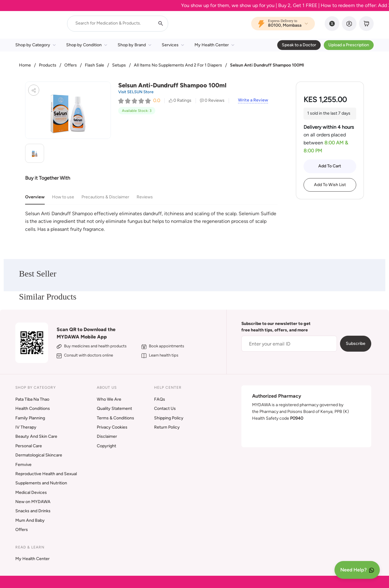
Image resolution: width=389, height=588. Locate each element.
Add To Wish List (330, 185)
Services (173, 45)
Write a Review (253, 100)
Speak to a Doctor (299, 45)
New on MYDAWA (33, 502)
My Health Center (214, 45)
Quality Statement (114, 409)
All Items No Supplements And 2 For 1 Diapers (178, 65)
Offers (71, 65)
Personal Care (29, 446)
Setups (119, 65)
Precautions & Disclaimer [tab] (105, 197)
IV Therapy (26, 427)
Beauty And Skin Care (36, 436)
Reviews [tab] (145, 197)
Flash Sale (94, 65)
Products (48, 65)
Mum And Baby (30, 520)
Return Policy (167, 427)
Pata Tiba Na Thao (32, 399)
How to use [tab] (63, 197)
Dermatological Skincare (39, 455)
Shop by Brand (134, 45)
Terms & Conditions (115, 418)
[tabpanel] (151, 221)
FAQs (160, 399)
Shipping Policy (169, 418)
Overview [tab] (35, 197)
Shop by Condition (87, 45)
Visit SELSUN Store (136, 92)
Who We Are (109, 399)
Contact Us (165, 409)
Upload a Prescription (349, 45)
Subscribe (356, 344)
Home (25, 65)
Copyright (106, 446)
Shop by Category (36, 45)
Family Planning (30, 418)
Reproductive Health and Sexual (46, 474)
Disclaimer (107, 436)
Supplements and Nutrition (41, 483)
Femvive (23, 465)
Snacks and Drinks (33, 511)
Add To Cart (330, 166)
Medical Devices (31, 493)
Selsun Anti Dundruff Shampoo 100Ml (267, 65)
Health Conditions (33, 409)
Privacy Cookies (112, 427)
